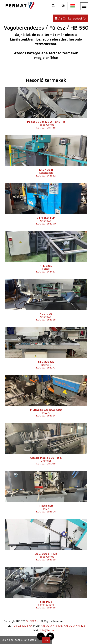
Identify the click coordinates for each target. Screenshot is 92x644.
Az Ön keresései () (71, 18)
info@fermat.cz (49, 630)
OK (46, 640)
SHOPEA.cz (33, 621)
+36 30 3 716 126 (74, 626)
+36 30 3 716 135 (51, 626)
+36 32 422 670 (22, 626)
